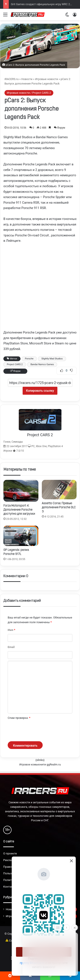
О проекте (10, 853)
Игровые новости (46, 79)
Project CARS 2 (15, 364)
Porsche (29, 359)
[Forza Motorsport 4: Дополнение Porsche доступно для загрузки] (21, 491)
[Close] (75, 928)
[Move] (58, 928)
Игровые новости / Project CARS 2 (29, 93)
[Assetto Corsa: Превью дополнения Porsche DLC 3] (59, 490)
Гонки (7, 442)
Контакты (10, 887)
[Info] (67, 928)
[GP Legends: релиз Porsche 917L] (21, 536)
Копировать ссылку (40, 391)
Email (11, 647)
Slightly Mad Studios (52, 359)
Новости (27, 79)
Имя (11, 630)
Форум (61, 128)
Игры (9, 916)
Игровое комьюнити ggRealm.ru (40, 764)
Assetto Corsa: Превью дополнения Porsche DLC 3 (59, 508)
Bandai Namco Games (42, 364)
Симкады (17, 442)
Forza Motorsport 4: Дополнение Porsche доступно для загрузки (19, 510)
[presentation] (40, 731)
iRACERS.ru (12, 79)
